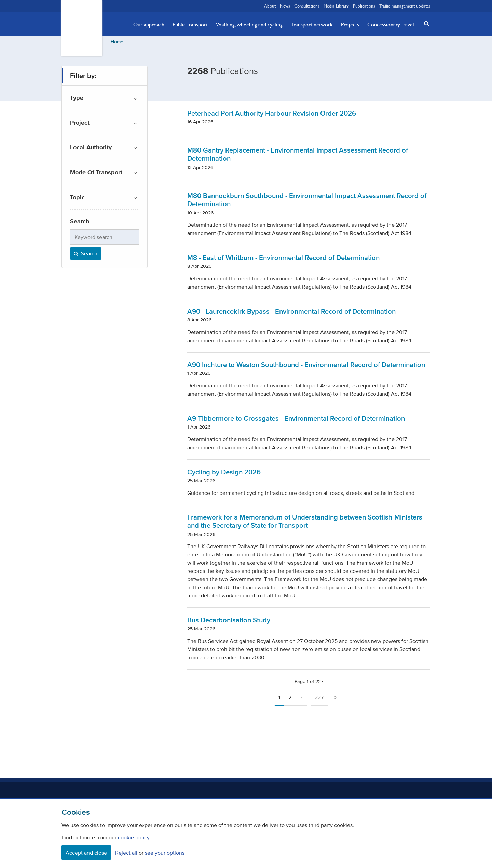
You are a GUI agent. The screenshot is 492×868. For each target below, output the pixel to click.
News (285, 6)
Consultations (307, 6)
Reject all (126, 853)
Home (117, 43)
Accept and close (86, 853)
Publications (364, 6)
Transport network (312, 24)
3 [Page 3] (301, 698)
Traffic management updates (405, 6)
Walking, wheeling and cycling (249, 24)
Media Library (336, 6)
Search (85, 254)
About (270, 6)
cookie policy (134, 837)
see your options (165, 853)
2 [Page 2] (290, 698)
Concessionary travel (391, 24)
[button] (425, 23)
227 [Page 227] (319, 698)
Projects (350, 24)
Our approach (149, 24)
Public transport (190, 24)
